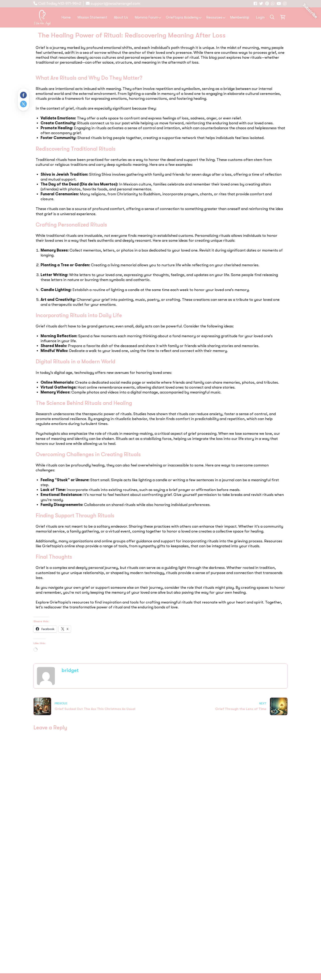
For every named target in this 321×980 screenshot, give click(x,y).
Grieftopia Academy (182, 17)
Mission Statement (92, 17)
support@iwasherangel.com (115, 3)
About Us (121, 17)
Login (260, 17)
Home (66, 17)
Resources (214, 17)
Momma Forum (146, 17)
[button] (272, 17)
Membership (240, 17)
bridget (70, 670)
